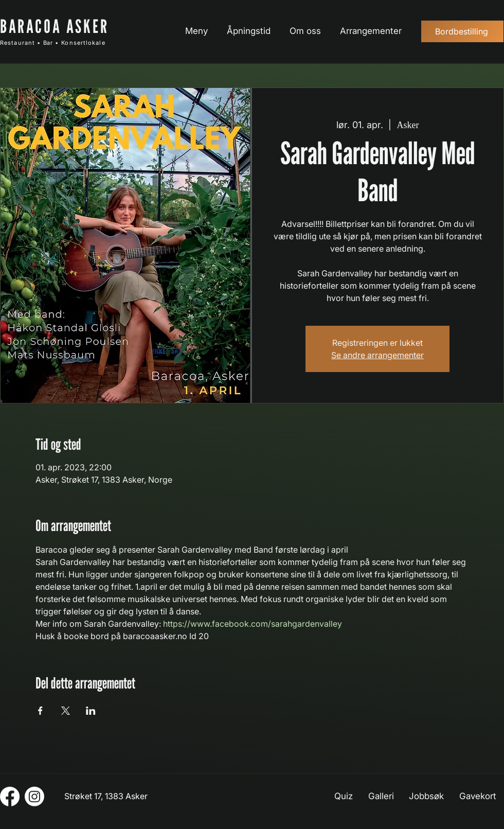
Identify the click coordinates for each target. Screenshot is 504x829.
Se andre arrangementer (377, 355)
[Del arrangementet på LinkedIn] (91, 711)
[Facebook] (10, 797)
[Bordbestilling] (462, 31)
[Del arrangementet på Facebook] (40, 711)
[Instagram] (34, 797)
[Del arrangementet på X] (66, 711)
